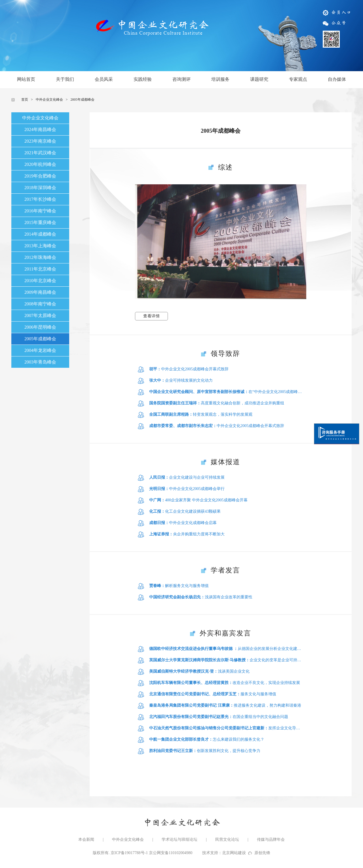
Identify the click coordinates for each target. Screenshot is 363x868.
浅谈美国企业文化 (199, 671)
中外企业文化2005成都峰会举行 (187, 489)
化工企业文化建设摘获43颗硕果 (185, 511)
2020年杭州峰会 (40, 164)
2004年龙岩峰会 (40, 350)
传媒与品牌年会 (271, 840)
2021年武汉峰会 (40, 153)
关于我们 (65, 79)
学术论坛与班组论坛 (180, 840)
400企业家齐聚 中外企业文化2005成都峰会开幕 (198, 500)
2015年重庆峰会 (40, 222)
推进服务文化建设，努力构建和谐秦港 (225, 705)
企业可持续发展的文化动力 (181, 380)
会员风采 (104, 79)
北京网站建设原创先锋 (246, 853)
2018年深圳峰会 (40, 188)
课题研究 (259, 79)
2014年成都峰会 (40, 234)
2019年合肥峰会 (40, 176)
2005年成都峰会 (83, 100)
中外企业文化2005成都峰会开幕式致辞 (189, 369)
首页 (25, 100)
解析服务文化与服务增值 (179, 586)
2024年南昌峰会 (40, 129)
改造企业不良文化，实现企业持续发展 (225, 683)
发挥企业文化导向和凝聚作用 (226, 728)
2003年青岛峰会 (40, 362)
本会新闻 (86, 840)
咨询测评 (181, 79)
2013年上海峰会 (40, 246)
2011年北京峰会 (40, 269)
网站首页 (26, 79)
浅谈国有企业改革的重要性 (201, 597)
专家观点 (298, 79)
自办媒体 (337, 79)
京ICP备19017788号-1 (129, 853)
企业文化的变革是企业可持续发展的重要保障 (226, 660)
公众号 (335, 23)
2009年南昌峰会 (40, 292)
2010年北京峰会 (40, 281)
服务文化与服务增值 (213, 694)
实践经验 (143, 79)
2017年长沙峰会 (40, 199)
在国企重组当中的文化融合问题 (219, 717)
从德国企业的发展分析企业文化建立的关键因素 (226, 649)
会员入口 (337, 12)
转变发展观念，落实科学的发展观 (201, 414)
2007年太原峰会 (40, 315)
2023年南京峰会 (40, 141)
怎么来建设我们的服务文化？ (207, 739)
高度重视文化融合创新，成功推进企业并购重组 (217, 403)
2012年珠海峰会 (40, 257)
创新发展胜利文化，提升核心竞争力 (205, 751)
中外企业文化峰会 (49, 100)
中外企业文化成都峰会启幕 (183, 523)
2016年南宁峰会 (40, 211)
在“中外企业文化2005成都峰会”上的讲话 (226, 392)
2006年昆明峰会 (40, 327)
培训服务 (220, 79)
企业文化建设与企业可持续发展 (187, 477)
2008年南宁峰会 (40, 304)
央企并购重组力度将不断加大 (187, 534)
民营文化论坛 (227, 840)
